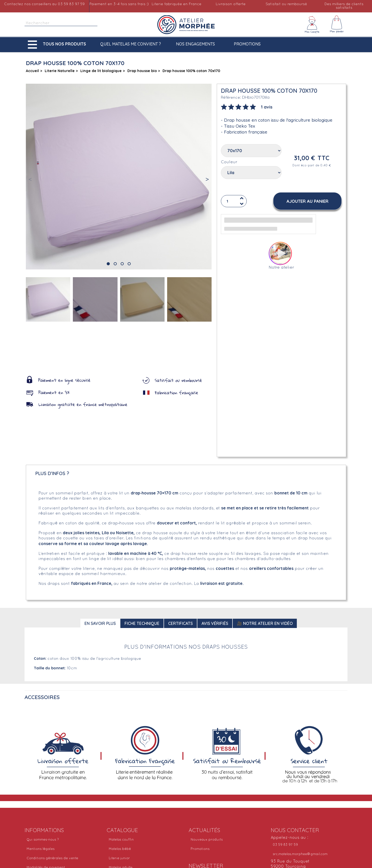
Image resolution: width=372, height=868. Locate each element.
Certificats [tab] (180, 623)
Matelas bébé (120, 849)
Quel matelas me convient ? (131, 44)
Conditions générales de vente (52, 858)
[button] (58, 45)
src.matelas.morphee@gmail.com (300, 854)
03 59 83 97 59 (285, 845)
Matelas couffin (121, 840)
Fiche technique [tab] (142, 623)
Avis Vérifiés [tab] (215, 623)
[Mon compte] (312, 25)
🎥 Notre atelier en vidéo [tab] (265, 623)
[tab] (247, 106)
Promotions (247, 44)
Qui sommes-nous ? (43, 840)
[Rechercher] (61, 23)
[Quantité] (234, 201)
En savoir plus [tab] (100, 623)
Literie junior (119, 858)
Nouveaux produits (207, 840)
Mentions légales (41, 849)
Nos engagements (195, 44)
